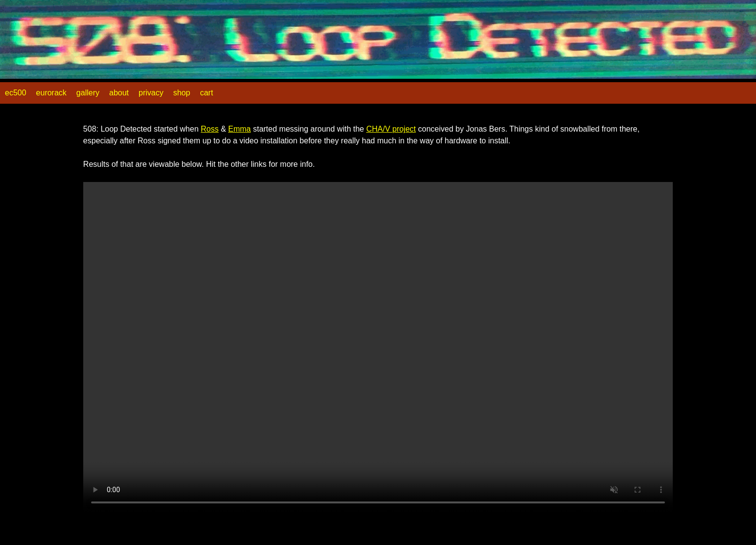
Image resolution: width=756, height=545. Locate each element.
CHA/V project (391, 129)
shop (182, 93)
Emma (239, 129)
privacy (151, 93)
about (119, 93)
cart (206, 93)
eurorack (51, 93)
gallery (88, 93)
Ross (210, 129)
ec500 (16, 93)
